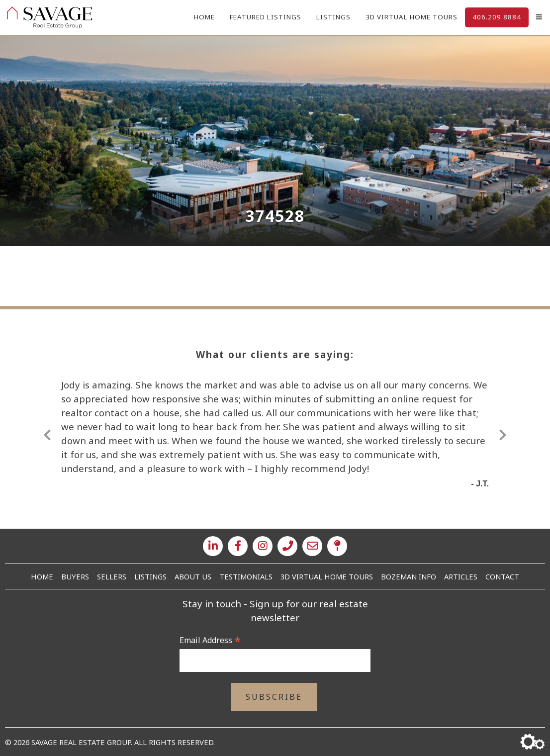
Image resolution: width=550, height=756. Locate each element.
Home (204, 17)
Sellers (112, 576)
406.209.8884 (497, 17)
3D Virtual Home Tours (412, 17)
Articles (461, 576)
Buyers (75, 576)
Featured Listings (266, 17)
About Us (193, 576)
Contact (502, 576)
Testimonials (246, 576)
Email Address (210, 640)
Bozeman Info (409, 576)
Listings (333, 17)
